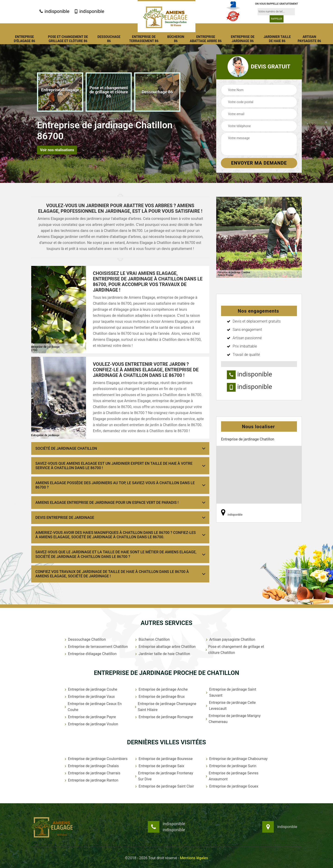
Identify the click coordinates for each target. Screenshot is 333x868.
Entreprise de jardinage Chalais (91, 766)
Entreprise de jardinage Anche (161, 689)
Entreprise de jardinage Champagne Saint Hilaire (165, 707)
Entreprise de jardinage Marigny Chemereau (233, 719)
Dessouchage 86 (109, 39)
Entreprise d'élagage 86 (25, 39)
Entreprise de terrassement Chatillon (96, 647)
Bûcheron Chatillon (152, 639)
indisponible (54, 11)
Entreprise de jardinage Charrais (92, 773)
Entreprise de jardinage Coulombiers (96, 759)
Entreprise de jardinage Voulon (91, 724)
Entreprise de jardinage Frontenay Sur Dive (164, 776)
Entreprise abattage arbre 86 (206, 39)
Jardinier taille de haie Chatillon (162, 654)
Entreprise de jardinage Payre (90, 717)
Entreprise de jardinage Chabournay (236, 759)
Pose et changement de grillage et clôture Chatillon (234, 650)
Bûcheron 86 (176, 39)
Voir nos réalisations (57, 150)
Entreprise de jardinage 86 (243, 39)
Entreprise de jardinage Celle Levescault (230, 706)
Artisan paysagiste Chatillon (230, 639)
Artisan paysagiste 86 (309, 39)
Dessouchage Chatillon (85, 639)
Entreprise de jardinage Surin (231, 766)
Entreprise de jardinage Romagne (163, 717)
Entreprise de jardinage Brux (159, 697)
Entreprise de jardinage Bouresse (163, 759)
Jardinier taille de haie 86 (277, 39)
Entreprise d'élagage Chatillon (90, 654)
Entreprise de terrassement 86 (144, 39)
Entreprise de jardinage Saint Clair (164, 786)
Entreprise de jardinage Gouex (232, 786)
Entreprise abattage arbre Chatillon (165, 647)
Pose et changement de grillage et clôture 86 (68, 39)
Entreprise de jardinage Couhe (90, 689)
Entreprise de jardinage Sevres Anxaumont (232, 776)
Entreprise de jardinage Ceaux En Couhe (93, 707)
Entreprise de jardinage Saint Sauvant (231, 692)
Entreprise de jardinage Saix (159, 766)
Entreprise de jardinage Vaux (89, 697)
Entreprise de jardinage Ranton (91, 780)
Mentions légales (194, 858)
